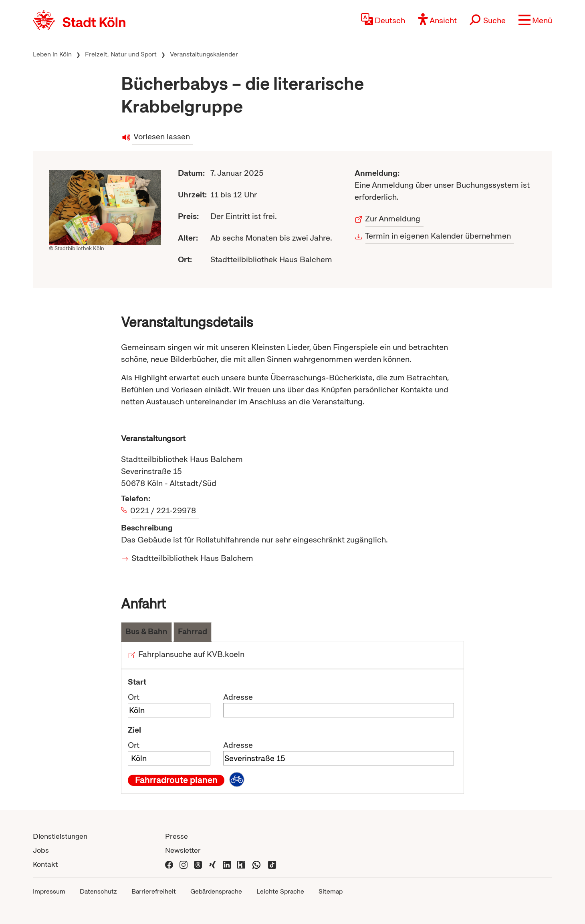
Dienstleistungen (60, 836)
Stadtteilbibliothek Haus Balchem (193, 558)
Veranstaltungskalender (204, 54)
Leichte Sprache (280, 891)
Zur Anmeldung (393, 219)
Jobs (41, 850)
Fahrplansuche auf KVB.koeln (192, 654)
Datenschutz (98, 891)
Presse (177, 836)
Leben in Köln (52, 54)
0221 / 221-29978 (164, 510)
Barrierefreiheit (154, 891)
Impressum (49, 891)
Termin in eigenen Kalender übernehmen (438, 236)
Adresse (238, 697)
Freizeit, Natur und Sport (121, 54)
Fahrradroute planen (176, 780)
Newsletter (183, 850)
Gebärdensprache (216, 891)
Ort (134, 697)
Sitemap (331, 891)
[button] (535, 20)
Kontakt (45, 864)
